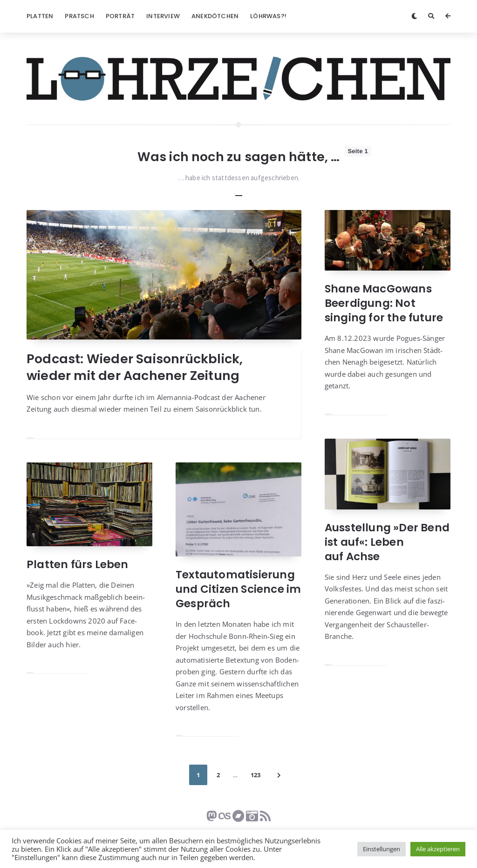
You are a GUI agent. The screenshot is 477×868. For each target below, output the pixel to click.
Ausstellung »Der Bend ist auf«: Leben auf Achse (387, 542)
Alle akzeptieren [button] (438, 849)
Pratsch (79, 16)
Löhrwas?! (268, 16)
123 (256, 775)
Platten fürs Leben (78, 564)
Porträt (120, 16)
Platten (40, 16)
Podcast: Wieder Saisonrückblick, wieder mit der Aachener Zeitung (135, 367)
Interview (163, 16)
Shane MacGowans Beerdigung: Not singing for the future (384, 303)
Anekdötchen (215, 16)
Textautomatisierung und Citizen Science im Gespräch (238, 589)
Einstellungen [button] (382, 849)
